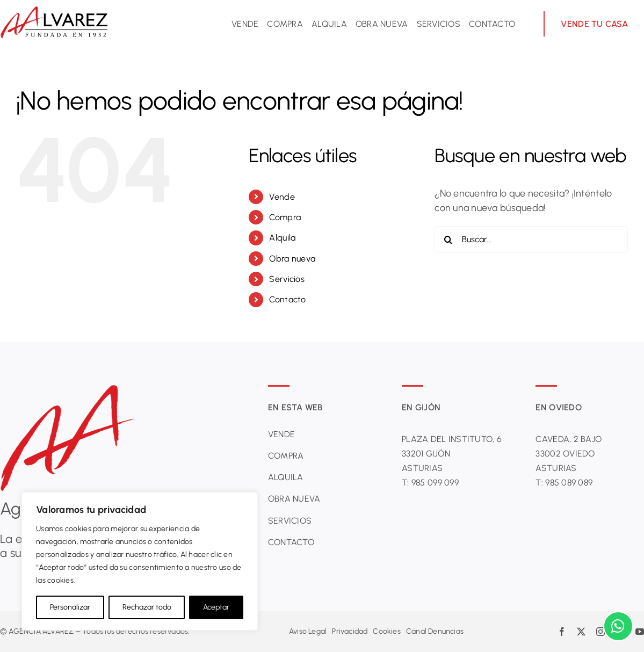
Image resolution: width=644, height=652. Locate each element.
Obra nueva (292, 259)
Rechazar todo (147, 607)
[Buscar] (448, 240)
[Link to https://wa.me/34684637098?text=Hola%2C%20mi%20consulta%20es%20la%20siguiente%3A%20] (618, 626)
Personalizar (70, 607)
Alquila (282, 238)
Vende (282, 197)
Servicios (287, 279)
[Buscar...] (531, 240)
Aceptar (216, 607)
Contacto (287, 299)
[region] (140, 561)
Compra (285, 217)
